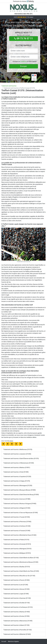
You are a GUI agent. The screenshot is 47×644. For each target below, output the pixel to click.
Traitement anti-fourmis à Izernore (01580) (17, 499)
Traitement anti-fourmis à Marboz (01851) (17, 468)
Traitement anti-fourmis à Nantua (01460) (17, 612)
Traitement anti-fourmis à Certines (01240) (17, 526)
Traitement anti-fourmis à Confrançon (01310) (18, 607)
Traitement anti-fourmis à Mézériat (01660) (17, 634)
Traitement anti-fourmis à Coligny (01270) (17, 481)
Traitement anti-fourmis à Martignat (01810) (17, 549)
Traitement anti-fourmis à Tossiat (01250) (17, 517)
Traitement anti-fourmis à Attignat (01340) (17, 508)
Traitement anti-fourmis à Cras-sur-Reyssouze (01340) (21, 513)
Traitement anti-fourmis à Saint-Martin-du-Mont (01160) (21, 558)
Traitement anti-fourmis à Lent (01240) (16, 585)
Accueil (4, 641)
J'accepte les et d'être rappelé (24, 61)
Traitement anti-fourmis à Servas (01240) (16, 589)
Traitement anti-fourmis (9, 86)
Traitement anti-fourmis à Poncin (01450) (17, 580)
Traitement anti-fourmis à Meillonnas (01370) (18, 449)
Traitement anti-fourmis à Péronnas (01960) (17, 522)
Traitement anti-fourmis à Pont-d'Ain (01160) (18, 630)
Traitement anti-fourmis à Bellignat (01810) (17, 553)
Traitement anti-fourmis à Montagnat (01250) (18, 486)
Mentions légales (13, 641)
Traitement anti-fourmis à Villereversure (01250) (19, 463)
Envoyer (24, 66)
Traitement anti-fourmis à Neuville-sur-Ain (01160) (19, 576)
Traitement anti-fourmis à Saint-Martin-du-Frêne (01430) (21, 571)
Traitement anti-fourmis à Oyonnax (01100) (17, 598)
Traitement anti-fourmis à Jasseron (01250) (17, 454)
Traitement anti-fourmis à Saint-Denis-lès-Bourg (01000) (21, 495)
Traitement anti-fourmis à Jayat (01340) (16, 594)
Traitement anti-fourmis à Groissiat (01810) (17, 544)
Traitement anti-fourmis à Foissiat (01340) (17, 531)
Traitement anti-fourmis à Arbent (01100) (16, 625)
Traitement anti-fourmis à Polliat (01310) (16, 540)
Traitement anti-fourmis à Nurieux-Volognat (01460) (20, 504)
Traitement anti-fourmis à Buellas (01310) (17, 567)
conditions (24, 61)
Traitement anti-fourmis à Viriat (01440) (16, 472)
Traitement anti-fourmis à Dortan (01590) (16, 616)
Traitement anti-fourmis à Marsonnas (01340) (18, 621)
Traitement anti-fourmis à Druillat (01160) (17, 603)
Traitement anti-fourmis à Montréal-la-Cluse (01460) (20, 535)
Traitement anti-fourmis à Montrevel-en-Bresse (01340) (21, 562)
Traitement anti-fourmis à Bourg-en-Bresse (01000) (20, 490)
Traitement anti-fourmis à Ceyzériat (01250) (17, 477)
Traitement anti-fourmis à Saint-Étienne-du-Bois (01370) (21, 458)
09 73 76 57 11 (23, 38)
